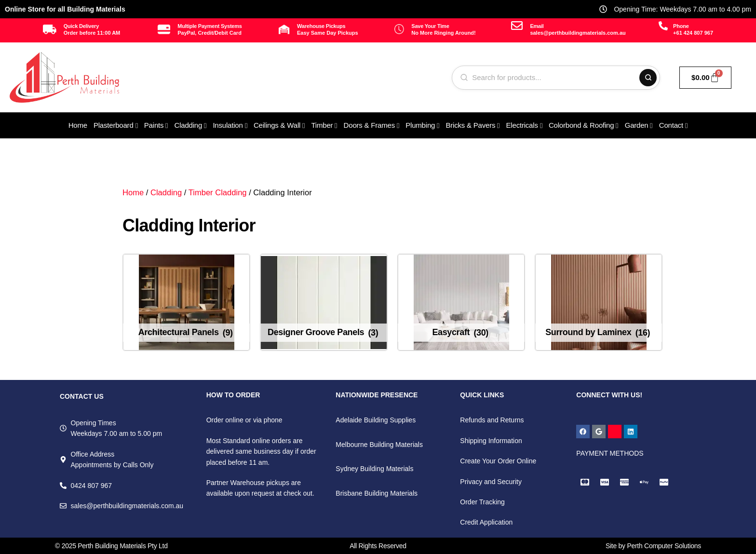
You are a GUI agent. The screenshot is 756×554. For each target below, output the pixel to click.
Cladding (166, 193)
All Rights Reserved (378, 546)
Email (537, 26)
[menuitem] (116, 125)
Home (133, 193)
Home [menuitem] (78, 125)
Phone (681, 26)
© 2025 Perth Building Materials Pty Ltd (111, 546)
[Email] (517, 26)
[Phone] (663, 26)
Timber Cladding (218, 193)
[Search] (648, 78)
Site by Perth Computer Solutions (653, 546)
